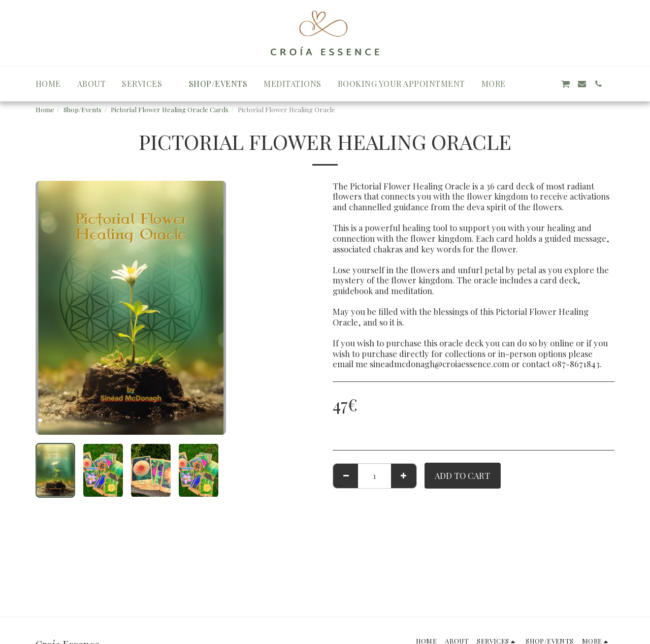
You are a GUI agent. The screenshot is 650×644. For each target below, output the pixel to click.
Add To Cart (462, 475)
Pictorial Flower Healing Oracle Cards (170, 109)
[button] (147, 84)
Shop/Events (83, 109)
